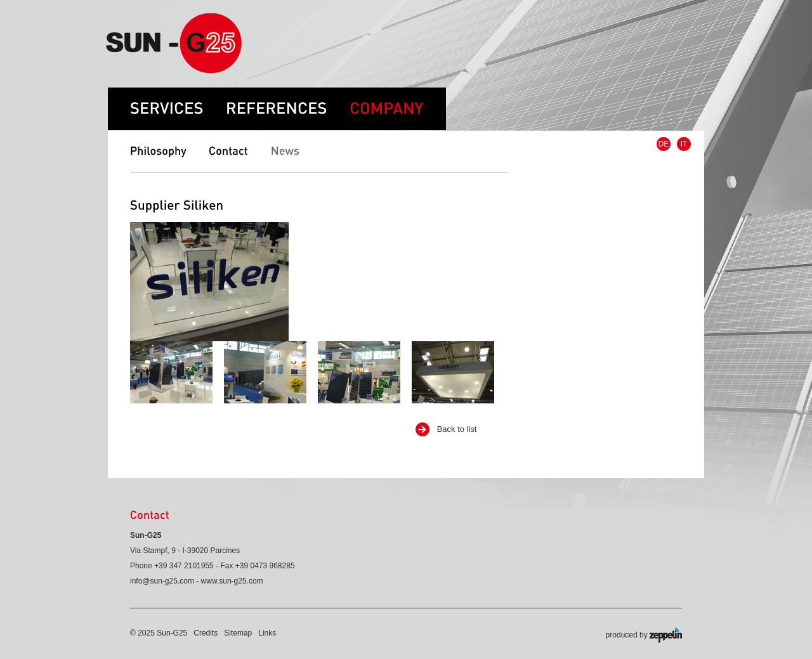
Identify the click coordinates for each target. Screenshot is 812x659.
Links (267, 633)
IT (684, 144)
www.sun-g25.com (232, 581)
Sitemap (238, 633)
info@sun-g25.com (162, 581)
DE (664, 144)
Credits (206, 633)
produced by (644, 636)
